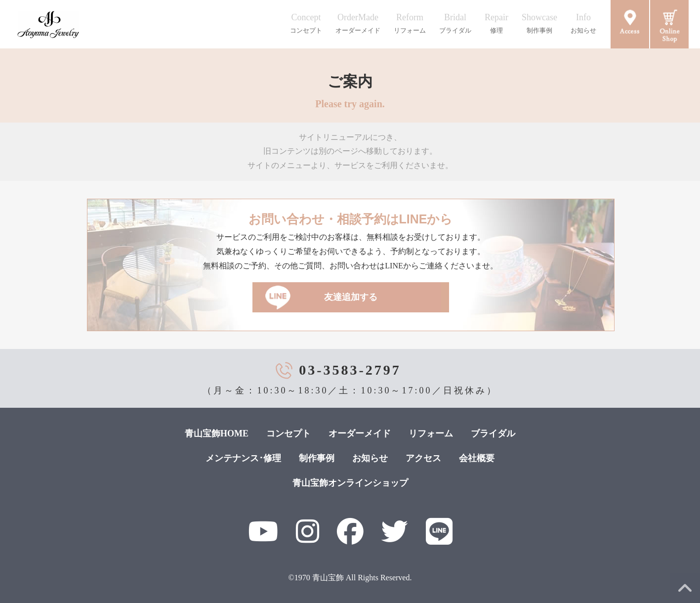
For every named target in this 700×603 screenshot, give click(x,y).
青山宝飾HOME (217, 433)
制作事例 (317, 458)
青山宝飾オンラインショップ (350, 483)
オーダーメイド (360, 433)
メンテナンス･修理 (243, 458)
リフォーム (431, 433)
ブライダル (493, 433)
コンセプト (288, 433)
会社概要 (477, 458)
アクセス (423, 458)
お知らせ (370, 458)
